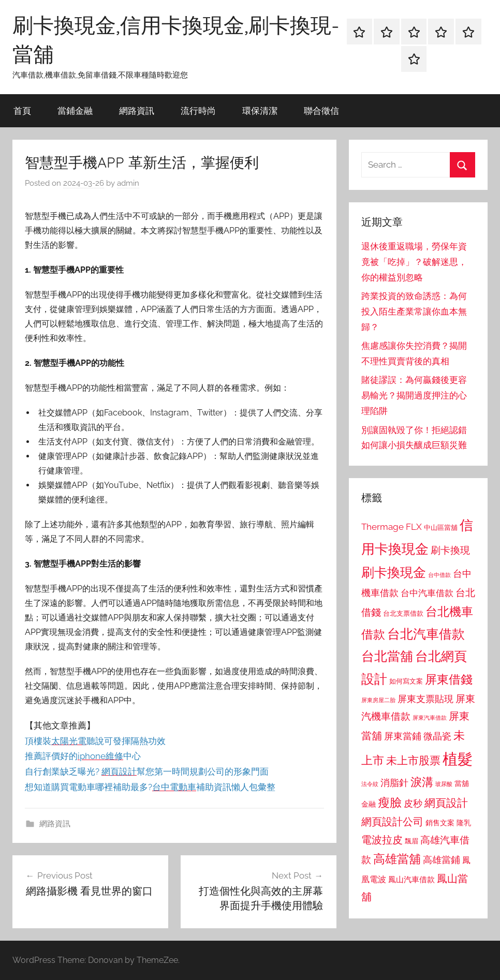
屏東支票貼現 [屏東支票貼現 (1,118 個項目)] (425, 699)
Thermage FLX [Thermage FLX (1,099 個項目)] (392, 527)
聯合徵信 (321, 110)
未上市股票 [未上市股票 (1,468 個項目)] (413, 760)
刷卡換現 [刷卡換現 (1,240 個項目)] (450, 550)
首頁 (22, 110)
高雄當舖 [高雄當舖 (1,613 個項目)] (397, 859)
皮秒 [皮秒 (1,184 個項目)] (413, 803)
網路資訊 (137, 110)
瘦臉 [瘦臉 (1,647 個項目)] (390, 802)
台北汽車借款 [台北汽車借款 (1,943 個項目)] (426, 634)
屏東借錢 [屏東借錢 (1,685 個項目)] (449, 679)
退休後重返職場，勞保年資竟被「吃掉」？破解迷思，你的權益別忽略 (414, 262)
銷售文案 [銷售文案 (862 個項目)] (440, 823)
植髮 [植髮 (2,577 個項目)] (458, 759)
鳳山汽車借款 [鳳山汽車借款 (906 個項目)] (411, 879)
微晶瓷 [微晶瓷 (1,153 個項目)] (437, 736)
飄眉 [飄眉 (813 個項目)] (411, 841)
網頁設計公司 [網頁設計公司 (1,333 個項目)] (392, 822)
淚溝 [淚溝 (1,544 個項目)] (422, 782)
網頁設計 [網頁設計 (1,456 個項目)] (446, 803)
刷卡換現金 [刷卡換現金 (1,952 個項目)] (394, 572)
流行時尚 (198, 110)
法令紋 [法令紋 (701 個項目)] (370, 784)
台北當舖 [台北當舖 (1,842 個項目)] (387, 656)
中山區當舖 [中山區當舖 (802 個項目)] (441, 528)
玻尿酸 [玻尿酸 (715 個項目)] (444, 784)
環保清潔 (260, 110)
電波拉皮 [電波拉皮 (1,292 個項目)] (382, 840)
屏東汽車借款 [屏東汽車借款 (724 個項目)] (430, 718)
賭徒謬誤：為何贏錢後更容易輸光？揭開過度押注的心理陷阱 (414, 395)
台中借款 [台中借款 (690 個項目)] (439, 575)
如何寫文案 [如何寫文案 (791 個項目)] (406, 681)
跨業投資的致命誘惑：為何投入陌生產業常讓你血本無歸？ (414, 311)
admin (128, 183)
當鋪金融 (75, 110)
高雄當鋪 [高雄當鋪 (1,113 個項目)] (442, 860)
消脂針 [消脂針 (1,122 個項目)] (394, 783)
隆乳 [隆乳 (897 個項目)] (464, 823)
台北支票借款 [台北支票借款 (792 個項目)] (403, 613)
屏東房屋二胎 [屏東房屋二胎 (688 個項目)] (378, 700)
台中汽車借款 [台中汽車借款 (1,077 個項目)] (427, 593)
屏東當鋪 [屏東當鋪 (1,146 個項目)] (403, 736)
